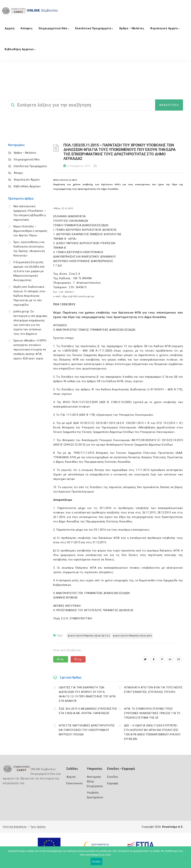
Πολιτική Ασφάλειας (15, 827)
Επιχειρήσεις (74, 114)
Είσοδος (113, 777)
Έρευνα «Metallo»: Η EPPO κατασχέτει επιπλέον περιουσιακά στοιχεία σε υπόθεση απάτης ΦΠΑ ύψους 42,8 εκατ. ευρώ (30, 350)
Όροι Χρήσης (38, 827)
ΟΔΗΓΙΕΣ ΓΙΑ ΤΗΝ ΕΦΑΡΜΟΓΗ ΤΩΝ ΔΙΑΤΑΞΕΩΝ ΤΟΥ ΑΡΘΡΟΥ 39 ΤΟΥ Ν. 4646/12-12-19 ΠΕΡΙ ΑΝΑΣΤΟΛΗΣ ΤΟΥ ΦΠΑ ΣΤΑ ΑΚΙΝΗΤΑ (87, 694)
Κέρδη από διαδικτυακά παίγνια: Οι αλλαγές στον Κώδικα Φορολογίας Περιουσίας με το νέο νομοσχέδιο (29, 296)
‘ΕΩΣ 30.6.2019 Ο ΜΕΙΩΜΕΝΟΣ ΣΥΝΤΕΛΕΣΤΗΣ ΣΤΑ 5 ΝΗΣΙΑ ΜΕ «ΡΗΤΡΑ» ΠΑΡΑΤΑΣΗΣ (88, 711)
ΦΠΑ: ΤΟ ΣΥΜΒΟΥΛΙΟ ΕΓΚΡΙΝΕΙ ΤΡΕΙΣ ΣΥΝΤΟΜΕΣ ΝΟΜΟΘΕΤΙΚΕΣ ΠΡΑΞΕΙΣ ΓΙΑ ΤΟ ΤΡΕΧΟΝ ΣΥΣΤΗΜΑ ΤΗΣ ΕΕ (152, 713)
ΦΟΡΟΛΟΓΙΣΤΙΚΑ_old (51, 85)
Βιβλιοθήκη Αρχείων (20, 49)
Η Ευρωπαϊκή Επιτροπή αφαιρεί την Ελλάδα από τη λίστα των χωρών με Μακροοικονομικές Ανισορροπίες (29, 271)
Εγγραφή (113, 783)
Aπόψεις (27, 28)
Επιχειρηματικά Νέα (54, 28)
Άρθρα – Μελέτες (132, 28)
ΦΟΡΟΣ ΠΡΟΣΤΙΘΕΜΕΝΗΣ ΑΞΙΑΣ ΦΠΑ (132, 636)
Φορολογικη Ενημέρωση (50, 114)
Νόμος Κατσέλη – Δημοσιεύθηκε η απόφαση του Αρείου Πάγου (30, 231)
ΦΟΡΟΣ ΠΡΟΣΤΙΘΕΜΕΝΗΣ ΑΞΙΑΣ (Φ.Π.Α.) (128, 85)
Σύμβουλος (27, 85)
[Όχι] (186, 859)
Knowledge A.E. (173, 827)
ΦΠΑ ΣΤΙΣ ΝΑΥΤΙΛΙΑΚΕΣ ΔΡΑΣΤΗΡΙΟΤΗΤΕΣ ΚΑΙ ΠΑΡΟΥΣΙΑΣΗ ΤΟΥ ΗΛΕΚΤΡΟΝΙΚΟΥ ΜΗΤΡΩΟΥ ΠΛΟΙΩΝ (87, 730)
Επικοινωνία (74, 783)
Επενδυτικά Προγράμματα (94, 28)
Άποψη (18, 173)
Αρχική (10, 28)
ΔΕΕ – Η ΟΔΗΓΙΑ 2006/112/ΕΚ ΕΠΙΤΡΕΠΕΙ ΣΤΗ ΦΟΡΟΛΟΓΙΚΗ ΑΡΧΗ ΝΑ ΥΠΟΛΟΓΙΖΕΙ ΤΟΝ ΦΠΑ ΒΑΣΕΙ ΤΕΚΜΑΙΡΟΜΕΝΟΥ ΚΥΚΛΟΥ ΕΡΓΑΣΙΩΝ (152, 732)
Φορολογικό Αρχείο (165, 28)
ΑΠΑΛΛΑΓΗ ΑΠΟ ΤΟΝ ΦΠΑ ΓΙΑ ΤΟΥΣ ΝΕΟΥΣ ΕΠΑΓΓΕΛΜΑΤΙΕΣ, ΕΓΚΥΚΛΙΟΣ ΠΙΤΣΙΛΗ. (153, 690)
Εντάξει (97, 862)
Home (12, 85)
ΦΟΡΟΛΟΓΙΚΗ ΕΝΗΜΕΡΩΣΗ (84, 85)
